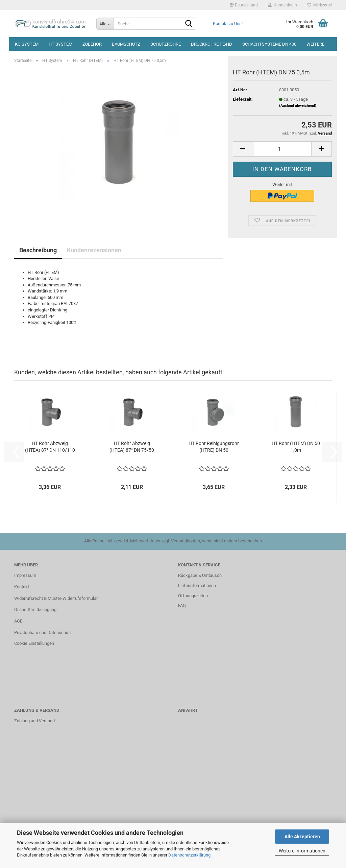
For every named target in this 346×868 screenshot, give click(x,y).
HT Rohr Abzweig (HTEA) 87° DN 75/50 (132, 447)
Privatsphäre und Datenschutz (43, 632)
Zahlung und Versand (34, 721)
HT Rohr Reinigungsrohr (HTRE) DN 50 (214, 447)
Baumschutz (126, 44)
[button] (244, 5)
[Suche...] (105, 24)
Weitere (315, 44)
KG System (27, 44)
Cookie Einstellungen (34, 643)
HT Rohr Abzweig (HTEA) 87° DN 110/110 (50, 447)
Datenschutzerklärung (189, 855)
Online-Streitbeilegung (35, 609)
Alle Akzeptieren (302, 837)
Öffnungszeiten (193, 596)
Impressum (25, 575)
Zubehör (92, 44)
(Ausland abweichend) (298, 106)
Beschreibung (38, 250)
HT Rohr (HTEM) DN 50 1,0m (296, 447)
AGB (18, 621)
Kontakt (22, 587)
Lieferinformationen (197, 585)
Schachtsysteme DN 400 (269, 44)
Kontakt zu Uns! (228, 24)
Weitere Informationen (302, 851)
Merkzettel (319, 5)
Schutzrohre (166, 44)
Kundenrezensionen (94, 250)
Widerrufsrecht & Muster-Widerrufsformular (56, 598)
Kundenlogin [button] (282, 5)
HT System (60, 44)
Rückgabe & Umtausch (200, 575)
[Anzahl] (282, 149)
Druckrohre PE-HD (212, 44)
